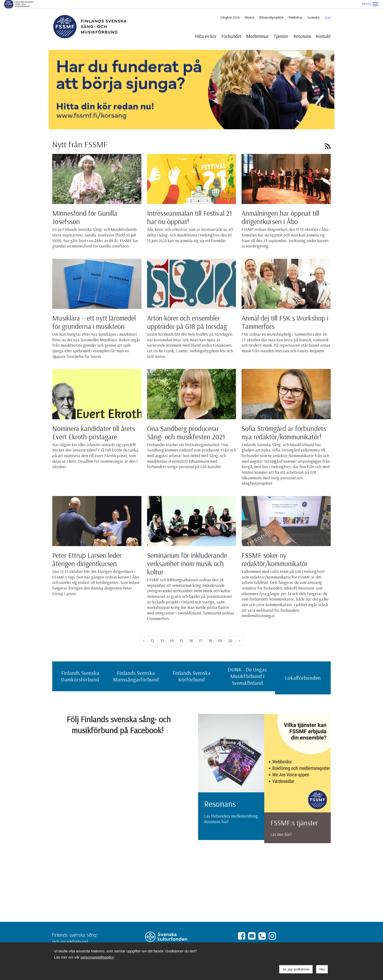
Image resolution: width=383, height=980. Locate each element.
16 (191, 632)
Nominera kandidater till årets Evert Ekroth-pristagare (94, 424)
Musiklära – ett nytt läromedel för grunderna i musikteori (94, 314)
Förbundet (231, 28)
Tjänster (281, 28)
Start (328, 9)
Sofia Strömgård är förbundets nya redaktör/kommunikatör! (284, 424)
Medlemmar (258, 28)
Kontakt (323, 28)
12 (153, 632)
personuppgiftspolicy (97, 957)
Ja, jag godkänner (296, 969)
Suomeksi (313, 9)
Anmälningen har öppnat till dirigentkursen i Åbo (280, 209)
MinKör (250, 9)
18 (210, 632)
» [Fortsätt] (239, 632)
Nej (322, 969)
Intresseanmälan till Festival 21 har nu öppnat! (189, 209)
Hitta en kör (206, 28)
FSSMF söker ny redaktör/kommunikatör (275, 551)
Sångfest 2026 (230, 9)
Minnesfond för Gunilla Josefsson (85, 209)
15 (181, 632)
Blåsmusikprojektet (271, 9)
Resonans (302, 28)
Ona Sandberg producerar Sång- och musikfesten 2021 (186, 424)
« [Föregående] (144, 632)
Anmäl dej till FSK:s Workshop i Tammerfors (285, 314)
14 (172, 632)
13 (162, 632)
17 (201, 632)
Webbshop (295, 9)
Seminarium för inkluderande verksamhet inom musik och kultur (187, 555)
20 (230, 632)
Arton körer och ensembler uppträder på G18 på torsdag (187, 314)
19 (220, 632)
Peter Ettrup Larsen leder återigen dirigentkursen (87, 551)
